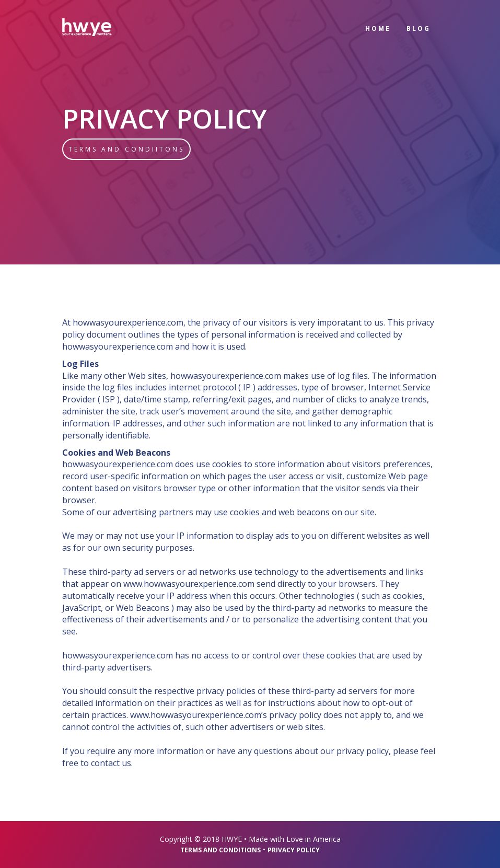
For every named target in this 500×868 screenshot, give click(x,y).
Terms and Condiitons (126, 149)
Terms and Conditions (220, 850)
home (378, 28)
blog (418, 28)
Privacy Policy (294, 850)
